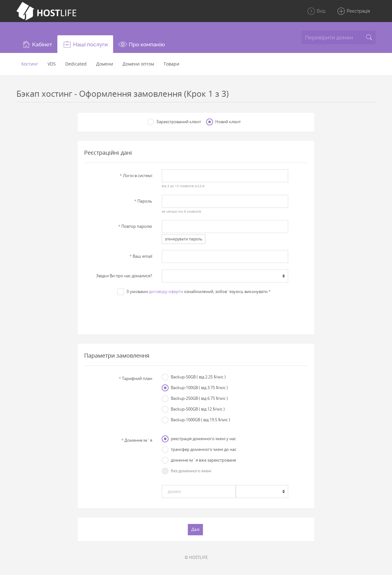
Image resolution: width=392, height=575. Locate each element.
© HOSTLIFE (196, 557)
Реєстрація (353, 11)
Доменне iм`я (137, 440)
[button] (37, 44)
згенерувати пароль (184, 239)
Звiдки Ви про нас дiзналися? (124, 276)
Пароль (143, 201)
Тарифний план (135, 378)
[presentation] (196, 312)
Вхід (316, 11)
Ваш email (141, 256)
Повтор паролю (135, 226)
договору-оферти (166, 291)
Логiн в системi (136, 175)
